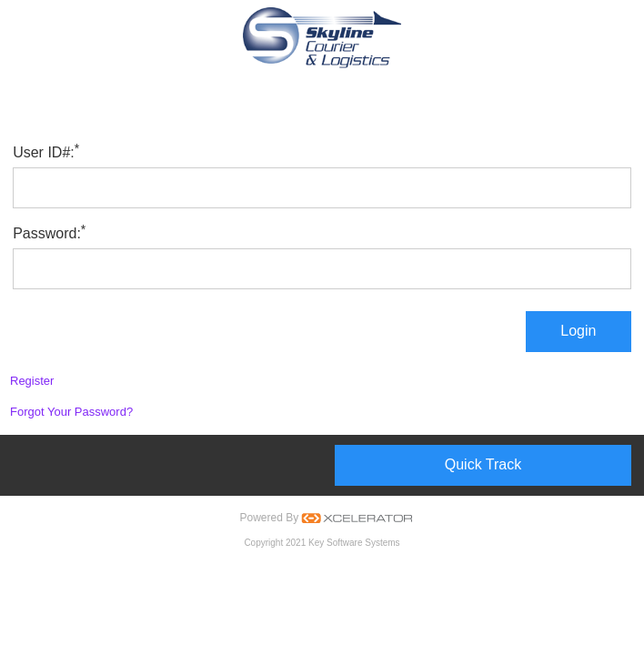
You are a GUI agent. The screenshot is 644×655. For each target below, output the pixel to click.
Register (32, 381)
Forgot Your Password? (71, 412)
